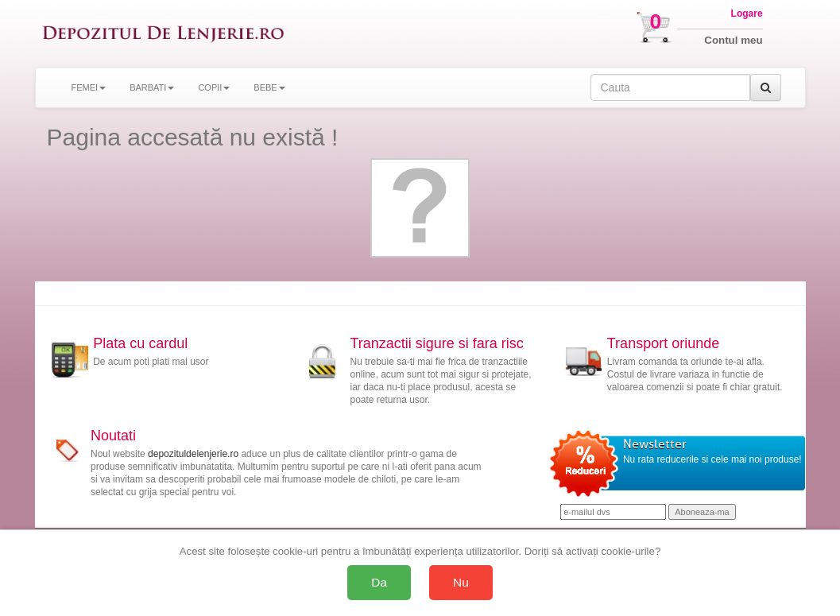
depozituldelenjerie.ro (193, 454)
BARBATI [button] (152, 87)
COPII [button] (214, 87)
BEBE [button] (269, 87)
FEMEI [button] (89, 87)
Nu (461, 582)
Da (379, 582)
